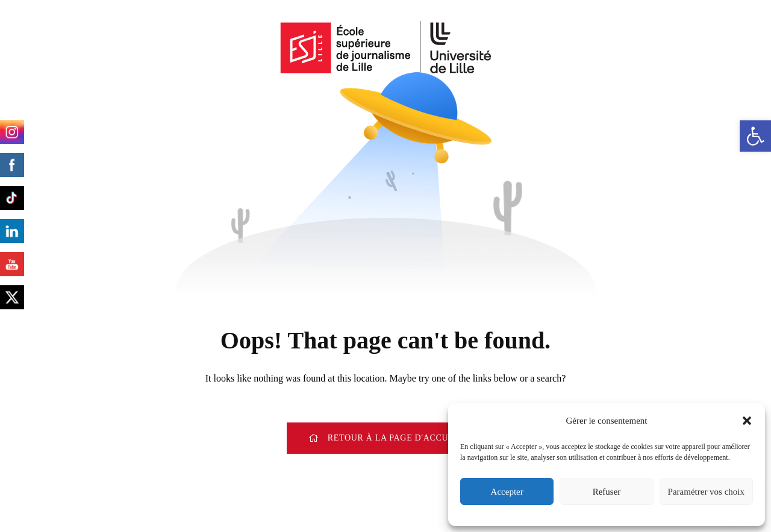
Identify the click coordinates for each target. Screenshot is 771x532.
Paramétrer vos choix (706, 492)
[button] (755, 136)
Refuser (607, 492)
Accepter (507, 492)
